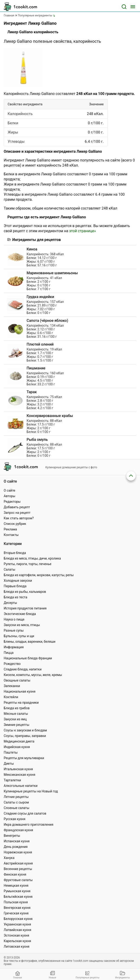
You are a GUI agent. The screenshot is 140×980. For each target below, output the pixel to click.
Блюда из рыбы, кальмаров (25, 592)
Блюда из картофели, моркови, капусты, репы (39, 575)
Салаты (9, 569)
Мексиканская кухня (19, 775)
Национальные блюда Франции (28, 658)
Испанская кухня (17, 841)
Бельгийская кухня (18, 897)
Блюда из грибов (17, 708)
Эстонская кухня (16, 935)
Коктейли (11, 697)
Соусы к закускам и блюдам (25, 730)
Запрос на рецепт (17, 513)
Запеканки (12, 686)
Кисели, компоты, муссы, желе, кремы (33, 675)
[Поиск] (124, 7)
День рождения (16, 847)
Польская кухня (16, 902)
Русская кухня (14, 819)
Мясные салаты (16, 714)
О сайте (9, 490)
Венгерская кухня (17, 908)
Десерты (10, 603)
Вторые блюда (15, 553)
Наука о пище (14, 619)
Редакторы (12, 502)
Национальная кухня (20, 691)
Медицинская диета (19, 741)
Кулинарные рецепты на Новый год (31, 791)
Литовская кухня (17, 947)
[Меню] (133, 7)
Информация (14, 647)
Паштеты (11, 752)
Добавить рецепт (17, 507)
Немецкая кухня (16, 886)
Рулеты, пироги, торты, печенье (28, 564)
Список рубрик (15, 524)
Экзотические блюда (20, 614)
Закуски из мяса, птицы (22, 625)
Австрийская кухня (18, 863)
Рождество (12, 664)
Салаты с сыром (16, 802)
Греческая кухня (16, 913)
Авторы (9, 496)
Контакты (11, 535)
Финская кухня (15, 874)
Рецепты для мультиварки (24, 758)
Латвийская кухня (17, 930)
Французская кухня (18, 830)
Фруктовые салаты (18, 880)
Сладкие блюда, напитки (23, 669)
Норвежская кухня (18, 852)
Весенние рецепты (18, 869)
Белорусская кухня (18, 919)
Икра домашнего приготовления (28, 825)
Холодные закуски (18, 581)
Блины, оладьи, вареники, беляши (30, 642)
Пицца (9, 653)
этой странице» (82, 231)
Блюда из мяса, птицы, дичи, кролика (32, 558)
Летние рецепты (16, 797)
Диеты (9, 764)
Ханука (9, 858)
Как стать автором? (19, 518)
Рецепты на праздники (21, 703)
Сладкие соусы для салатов (25, 813)
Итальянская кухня (18, 769)
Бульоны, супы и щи (19, 636)
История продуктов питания (25, 608)
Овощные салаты (17, 680)
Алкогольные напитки (21, 786)
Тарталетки (12, 780)
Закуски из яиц (15, 719)
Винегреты (12, 836)
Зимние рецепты (17, 725)
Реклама (10, 529)
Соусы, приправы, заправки (25, 736)
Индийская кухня (17, 747)
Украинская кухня (17, 924)
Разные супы (14, 630)
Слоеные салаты (17, 808)
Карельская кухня (17, 941)
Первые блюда (15, 586)
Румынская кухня (17, 891)
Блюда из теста (16, 597)
